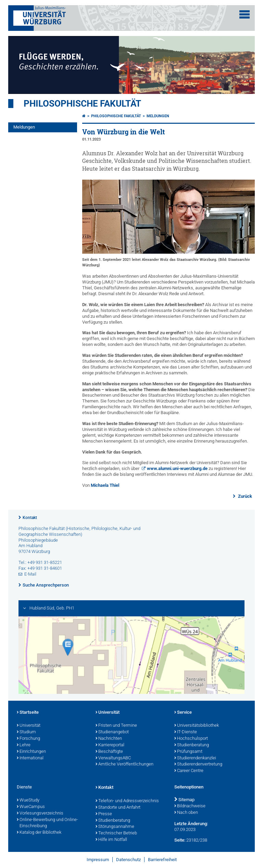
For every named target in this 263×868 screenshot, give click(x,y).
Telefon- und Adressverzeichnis (127, 801)
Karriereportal (110, 745)
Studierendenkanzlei (195, 758)
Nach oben (186, 813)
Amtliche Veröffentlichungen (124, 764)
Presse (104, 814)
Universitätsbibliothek (197, 726)
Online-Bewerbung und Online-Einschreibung (47, 823)
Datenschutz (128, 860)
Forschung (28, 739)
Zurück (245, 496)
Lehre (24, 745)
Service (183, 713)
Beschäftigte (109, 752)
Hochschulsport (191, 739)
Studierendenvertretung (198, 764)
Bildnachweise (190, 806)
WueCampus (31, 807)
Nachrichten (109, 739)
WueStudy (28, 800)
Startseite (28, 713)
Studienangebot (112, 732)
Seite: (180, 840)
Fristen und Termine (116, 726)
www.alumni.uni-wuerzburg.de (177, 468)
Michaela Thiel (105, 485)
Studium (26, 732)
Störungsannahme (115, 827)
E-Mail (30, 574)
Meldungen (24, 127)
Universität (29, 726)
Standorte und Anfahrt (118, 808)
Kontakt (30, 518)
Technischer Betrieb (116, 833)
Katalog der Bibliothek (39, 833)
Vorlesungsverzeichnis (40, 813)
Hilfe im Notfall (111, 840)
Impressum (98, 860)
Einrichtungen (31, 752)
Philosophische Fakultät (82, 104)
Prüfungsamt (188, 752)
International (30, 758)
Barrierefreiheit (162, 860)
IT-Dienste (186, 732)
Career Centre (189, 771)
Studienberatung (192, 745)
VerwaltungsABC (113, 758)
